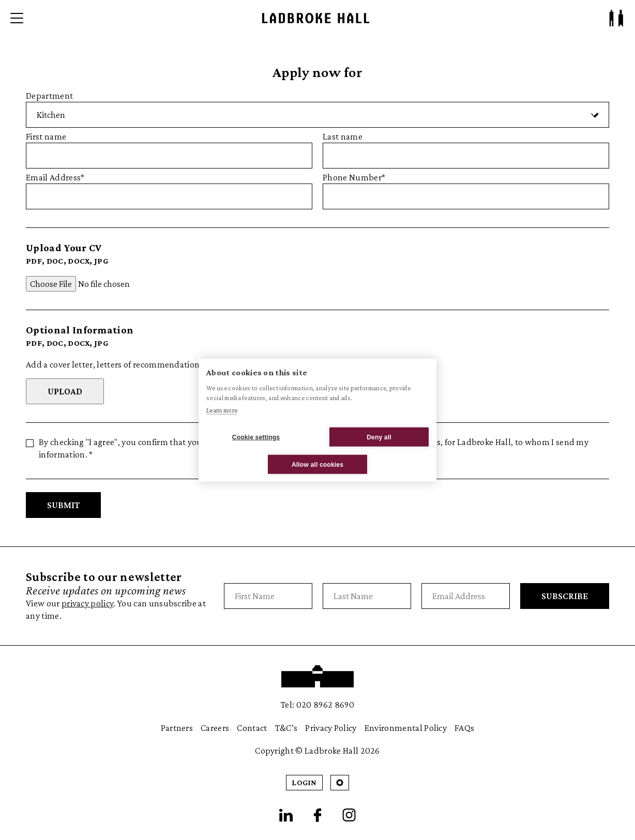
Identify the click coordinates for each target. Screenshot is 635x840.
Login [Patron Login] (304, 782)
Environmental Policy (406, 728)
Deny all (379, 437)
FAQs (464, 728)
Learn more (222, 410)
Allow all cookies (317, 464)
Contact (252, 728)
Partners (177, 728)
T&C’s (286, 728)
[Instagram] (349, 815)
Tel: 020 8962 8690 (317, 705)
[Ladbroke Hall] (316, 18)
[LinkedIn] (286, 815)
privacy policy (87, 603)
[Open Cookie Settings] (340, 783)
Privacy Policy (331, 728)
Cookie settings (256, 437)
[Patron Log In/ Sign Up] (616, 18)
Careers (215, 728)
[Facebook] (317, 815)
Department (317, 109)
